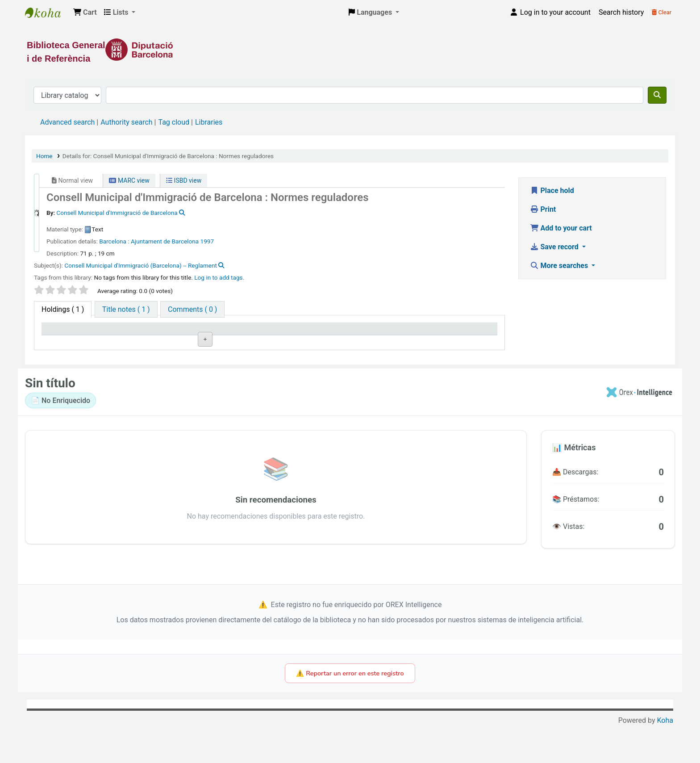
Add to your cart (561, 228)
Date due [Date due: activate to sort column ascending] (424, 333)
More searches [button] (560, 266)
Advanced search (67, 122)
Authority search (126, 122)
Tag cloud (174, 122)
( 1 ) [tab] (63, 309)
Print (543, 209)
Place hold (552, 191)
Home (44, 156)
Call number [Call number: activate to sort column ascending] (247, 333)
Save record (555, 247)
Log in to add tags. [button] (219, 277)
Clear (662, 12)
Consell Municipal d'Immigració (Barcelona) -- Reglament (141, 265)
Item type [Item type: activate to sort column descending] (61, 333)
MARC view (129, 180)
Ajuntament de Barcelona (165, 241)
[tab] (126, 309)
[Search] (657, 95)
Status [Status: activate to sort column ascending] (330, 333)
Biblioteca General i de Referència (47, 13)
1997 (207, 241)
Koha (665, 757)
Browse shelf (276, 354)
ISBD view (184, 180)
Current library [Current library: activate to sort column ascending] (159, 333)
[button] (85, 13)
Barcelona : (114, 241)
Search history (621, 12)
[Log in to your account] (550, 13)
